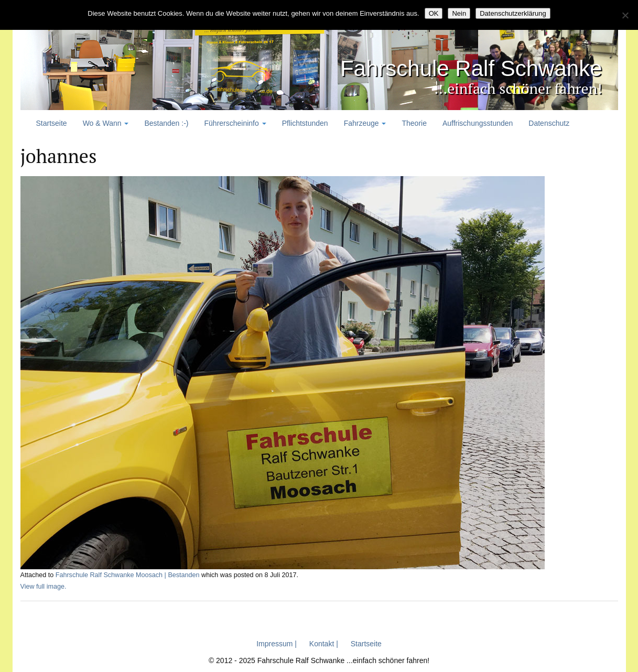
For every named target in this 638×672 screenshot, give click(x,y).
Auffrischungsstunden (478, 123)
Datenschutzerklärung (513, 13)
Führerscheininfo (235, 123)
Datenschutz (549, 123)
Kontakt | (324, 644)
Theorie (414, 123)
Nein (459, 13)
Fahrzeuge (365, 123)
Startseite (52, 123)
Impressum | (277, 644)
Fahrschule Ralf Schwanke (471, 68)
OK (434, 13)
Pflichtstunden (305, 123)
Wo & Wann (106, 123)
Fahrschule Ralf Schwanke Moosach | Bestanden (128, 575)
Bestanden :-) (166, 123)
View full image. (44, 587)
